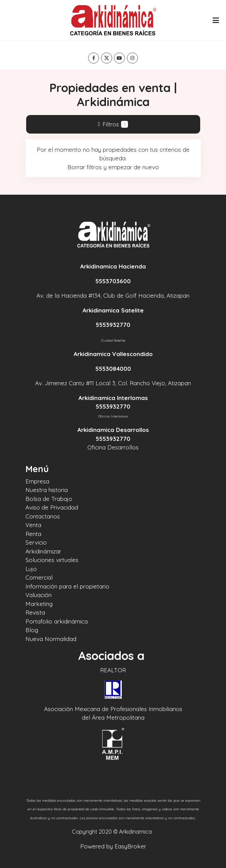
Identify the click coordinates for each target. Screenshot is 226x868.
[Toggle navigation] (216, 20)
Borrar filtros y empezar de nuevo (113, 167)
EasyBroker (130, 846)
